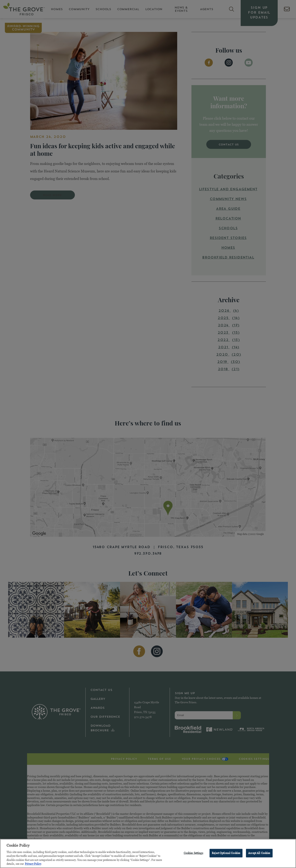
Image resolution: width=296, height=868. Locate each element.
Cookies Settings (193, 854)
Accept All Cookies (259, 854)
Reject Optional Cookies (226, 854)
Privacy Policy (33, 865)
